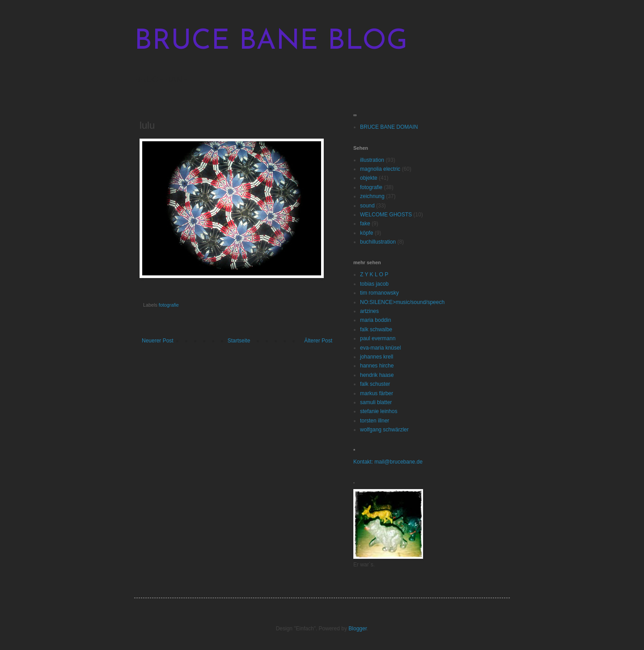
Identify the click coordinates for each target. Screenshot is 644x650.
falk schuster (375, 384)
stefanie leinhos (379, 411)
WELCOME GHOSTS (386, 215)
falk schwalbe (376, 329)
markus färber (377, 393)
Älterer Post (318, 341)
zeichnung (372, 196)
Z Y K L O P (374, 274)
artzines (369, 311)
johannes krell (377, 357)
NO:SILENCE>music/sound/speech (402, 302)
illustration (372, 160)
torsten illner (375, 421)
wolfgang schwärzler (384, 430)
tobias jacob (374, 284)
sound (367, 206)
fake (365, 224)
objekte (369, 178)
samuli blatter (376, 402)
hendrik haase (377, 375)
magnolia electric (380, 169)
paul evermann (378, 338)
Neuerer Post (158, 341)
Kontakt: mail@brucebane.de (388, 462)
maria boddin (375, 320)
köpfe (366, 233)
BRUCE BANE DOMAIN (389, 127)
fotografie (169, 305)
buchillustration (378, 242)
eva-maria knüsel (380, 348)
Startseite (239, 341)
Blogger (358, 629)
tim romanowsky (379, 293)
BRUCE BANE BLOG (271, 42)
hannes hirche (377, 366)
